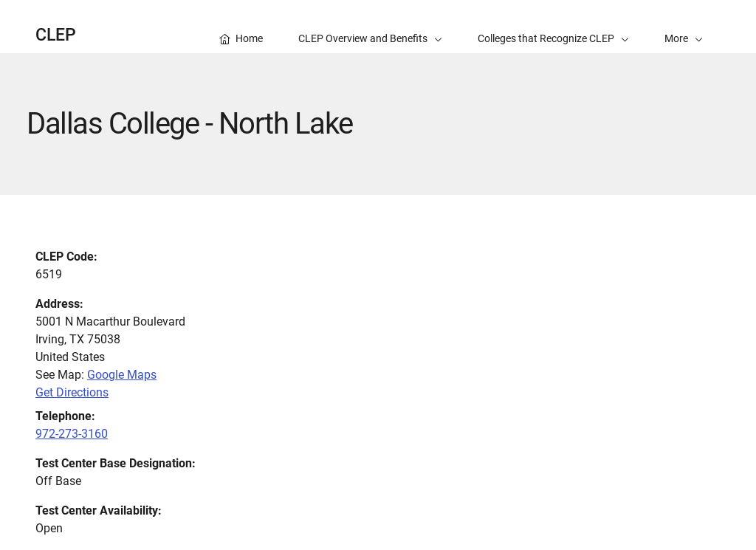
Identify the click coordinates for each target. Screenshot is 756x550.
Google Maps (122, 375)
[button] (684, 27)
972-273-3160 (72, 434)
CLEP (56, 35)
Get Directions (72, 392)
